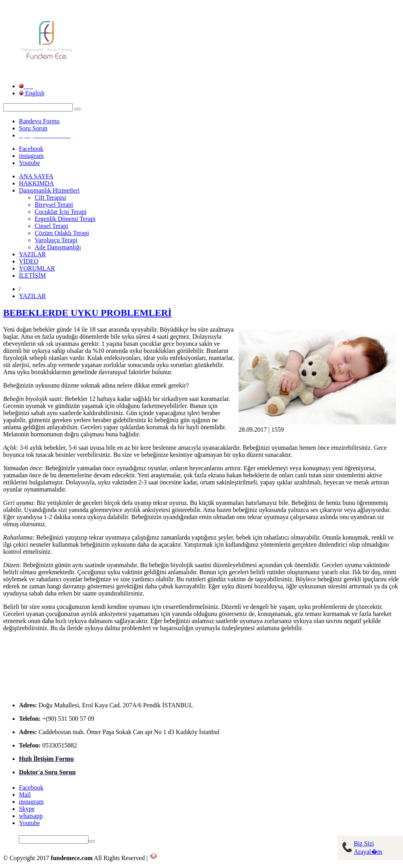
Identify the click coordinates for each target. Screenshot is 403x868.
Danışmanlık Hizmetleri (49, 190)
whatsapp (31, 816)
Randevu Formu (39, 121)
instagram (31, 156)
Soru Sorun (33, 128)
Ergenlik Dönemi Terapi (65, 219)
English (32, 93)
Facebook (31, 149)
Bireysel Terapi (54, 205)
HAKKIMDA (36, 183)
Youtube (30, 163)
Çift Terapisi (50, 198)
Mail (25, 795)
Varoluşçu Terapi (56, 240)
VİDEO (29, 261)
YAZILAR (32, 254)
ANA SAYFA (36, 176)
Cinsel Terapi (51, 226)
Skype (27, 809)
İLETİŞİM (32, 275)
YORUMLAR (37, 268)
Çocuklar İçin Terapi (61, 212)
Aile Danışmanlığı (58, 247)
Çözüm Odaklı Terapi (62, 233)
